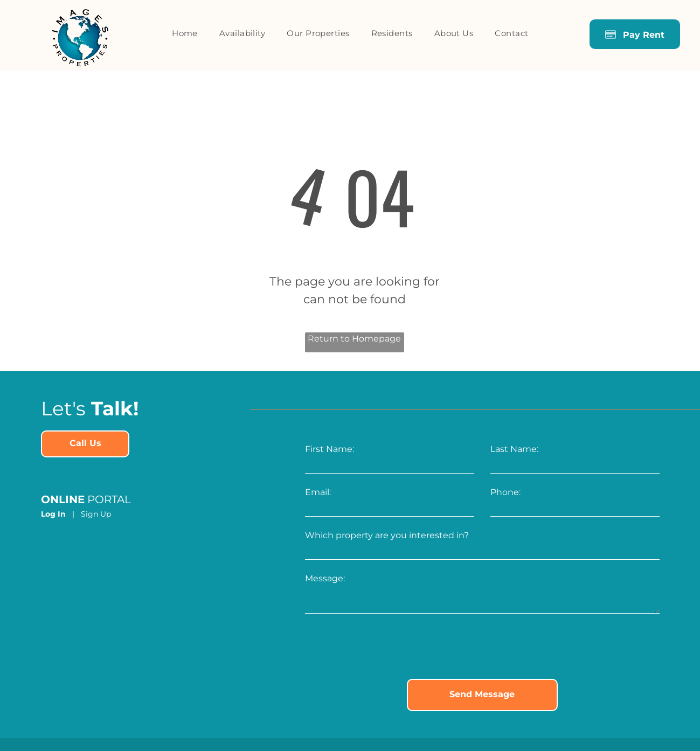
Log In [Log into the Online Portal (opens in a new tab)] (53, 514)
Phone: (505, 492)
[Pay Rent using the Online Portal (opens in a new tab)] (635, 34)
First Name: (330, 449)
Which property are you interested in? (387, 535)
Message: (325, 578)
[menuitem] (185, 34)
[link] (85, 444)
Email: (318, 492)
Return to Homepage (354, 339)
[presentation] (387, 647)
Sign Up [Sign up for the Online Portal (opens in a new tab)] (96, 514)
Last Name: (514, 449)
